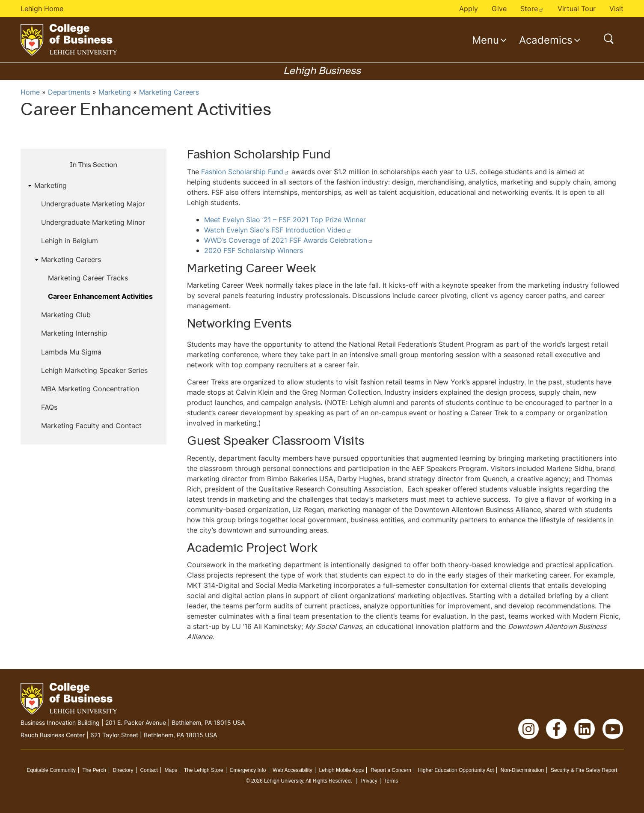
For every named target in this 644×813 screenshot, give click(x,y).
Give (499, 9)
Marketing (115, 92)
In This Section (93, 165)
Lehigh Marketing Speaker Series (94, 370)
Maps (171, 770)
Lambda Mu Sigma (71, 352)
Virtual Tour (577, 9)
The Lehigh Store (204, 770)
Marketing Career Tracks (88, 278)
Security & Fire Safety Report (584, 770)
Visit (616, 9)
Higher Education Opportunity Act (456, 770)
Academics (546, 40)
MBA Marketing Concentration (90, 389)
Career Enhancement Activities (100, 296)
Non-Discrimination (522, 770)
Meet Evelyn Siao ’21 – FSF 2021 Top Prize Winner (285, 220)
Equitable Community (51, 770)
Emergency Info (248, 770)
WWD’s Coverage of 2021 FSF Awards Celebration (289, 240)
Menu (485, 40)
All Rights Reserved (328, 781)
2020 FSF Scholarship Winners (254, 250)
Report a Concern (391, 770)
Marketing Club (66, 315)
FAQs (49, 407)
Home (30, 92)
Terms (391, 781)
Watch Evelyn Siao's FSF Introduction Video (278, 230)
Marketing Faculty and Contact (91, 426)
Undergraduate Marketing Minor (93, 222)
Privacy (369, 781)
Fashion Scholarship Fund (245, 172)
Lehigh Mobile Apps (342, 770)
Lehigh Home (42, 9)
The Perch (94, 770)
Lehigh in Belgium (70, 241)
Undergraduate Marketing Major (93, 204)
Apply (469, 9)
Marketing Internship (74, 333)
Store (532, 9)
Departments (69, 92)
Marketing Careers (169, 92)
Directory (123, 770)
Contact (149, 770)
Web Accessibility (292, 770)
